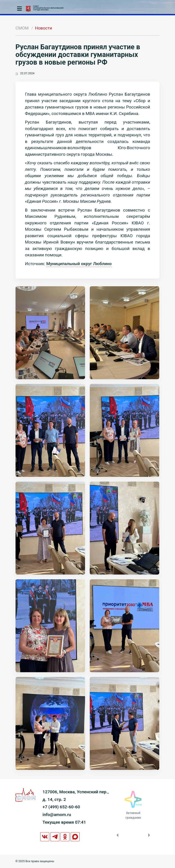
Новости (43, 28)
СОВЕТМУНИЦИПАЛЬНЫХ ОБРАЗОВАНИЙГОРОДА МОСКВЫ (48, 8)
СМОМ (22, 28)
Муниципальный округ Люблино (79, 264)
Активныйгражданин (133, 815)
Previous (117, 835)
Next (150, 835)
